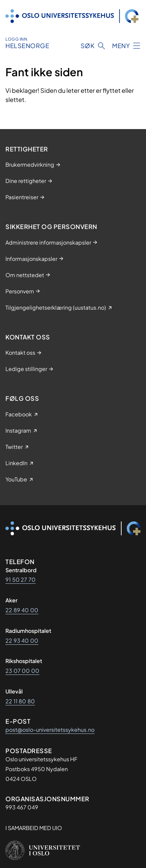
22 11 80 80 (20, 701)
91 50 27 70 (20, 580)
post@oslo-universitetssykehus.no (50, 730)
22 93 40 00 (22, 640)
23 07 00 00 (22, 671)
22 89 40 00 (22, 610)
